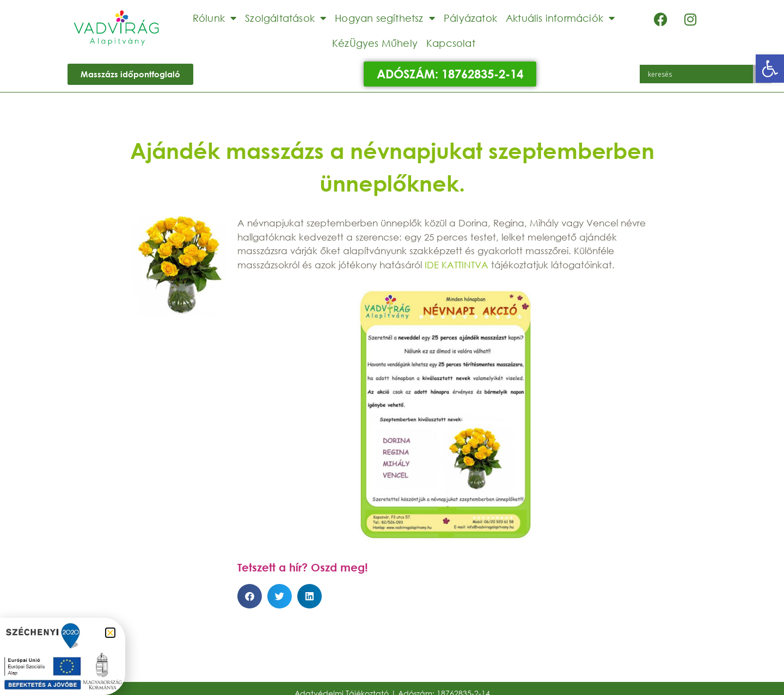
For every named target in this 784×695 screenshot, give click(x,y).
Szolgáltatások (286, 18)
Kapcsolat (451, 43)
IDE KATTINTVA (457, 265)
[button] (770, 69)
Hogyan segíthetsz (385, 18)
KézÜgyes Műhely (375, 43)
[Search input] (699, 74)
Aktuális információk (560, 18)
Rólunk (215, 18)
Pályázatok (470, 18)
